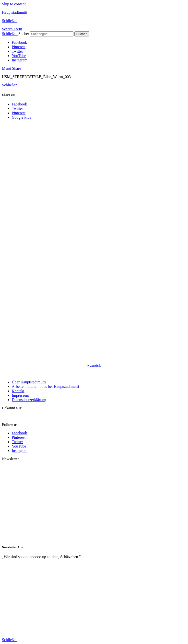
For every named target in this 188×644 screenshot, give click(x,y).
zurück (94, 365)
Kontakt (18, 391)
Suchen (82, 34)
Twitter (17, 51)
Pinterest (19, 47)
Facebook (19, 42)
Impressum (20, 395)
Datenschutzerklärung (29, 400)
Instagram (20, 60)
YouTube (19, 56)
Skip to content (14, 4)
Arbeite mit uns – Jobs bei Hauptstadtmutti (45, 386)
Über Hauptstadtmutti (29, 382)
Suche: (24, 34)
